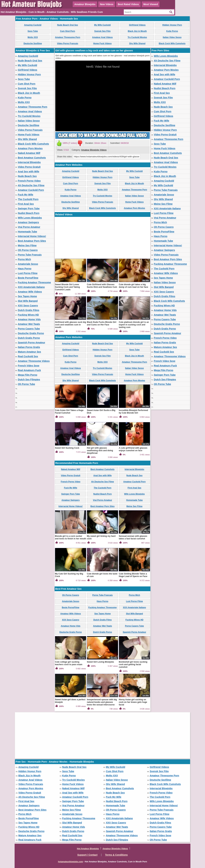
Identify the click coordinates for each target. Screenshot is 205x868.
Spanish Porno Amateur (32, 343)
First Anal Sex (26, 204)
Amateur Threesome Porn (68, 37)
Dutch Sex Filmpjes (29, 379)
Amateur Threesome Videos (34, 361)
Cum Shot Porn (68, 31)
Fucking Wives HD (28, 315)
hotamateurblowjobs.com (70, 862)
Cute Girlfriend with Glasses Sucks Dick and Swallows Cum (102, 286)
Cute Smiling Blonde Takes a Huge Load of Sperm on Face (133, 575)
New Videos (107, 4)
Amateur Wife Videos (30, 292)
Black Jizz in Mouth (137, 31)
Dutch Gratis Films (29, 310)
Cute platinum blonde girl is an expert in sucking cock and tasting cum (134, 325)
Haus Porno (25, 269)
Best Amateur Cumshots (32, 158)
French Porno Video (29, 181)
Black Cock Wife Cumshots (172, 43)
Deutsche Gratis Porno (31, 333)
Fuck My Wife (25, 195)
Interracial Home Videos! (32, 236)
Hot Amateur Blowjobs (88, 849)
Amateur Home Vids (29, 319)
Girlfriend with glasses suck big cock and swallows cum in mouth (70, 325)
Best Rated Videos (128, 4)
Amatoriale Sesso (28, 264)
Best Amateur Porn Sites (32, 241)
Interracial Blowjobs (29, 162)
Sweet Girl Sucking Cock (67, 448)
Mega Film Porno (28, 375)
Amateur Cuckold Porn (31, 190)
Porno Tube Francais (30, 255)
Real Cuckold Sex (28, 356)
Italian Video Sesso (172, 37)
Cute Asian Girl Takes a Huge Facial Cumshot (69, 412)
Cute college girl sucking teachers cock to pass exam (69, 663)
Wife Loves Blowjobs (30, 218)
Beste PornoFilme (28, 278)
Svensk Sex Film (102, 31)
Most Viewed (151, 4)
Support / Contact (87, 855)
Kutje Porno (172, 31)
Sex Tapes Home (27, 296)
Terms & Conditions (116, 855)
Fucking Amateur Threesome (34, 282)
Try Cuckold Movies (137, 37)
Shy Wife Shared (137, 43)
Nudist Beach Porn (29, 213)
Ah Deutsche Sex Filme (31, 185)
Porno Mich (24, 259)
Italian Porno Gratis (29, 347)
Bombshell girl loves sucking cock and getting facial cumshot (133, 664)
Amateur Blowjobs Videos (94, 150)
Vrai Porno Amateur (29, 227)
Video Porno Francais (68, 43)
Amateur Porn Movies (30, 148)
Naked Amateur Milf (29, 153)
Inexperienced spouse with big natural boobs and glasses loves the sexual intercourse (102, 702)
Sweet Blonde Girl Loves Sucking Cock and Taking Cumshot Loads (67, 287)
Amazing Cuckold (33, 25)
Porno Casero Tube (29, 329)
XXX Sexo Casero (28, 306)
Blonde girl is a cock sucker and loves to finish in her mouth (70, 537)
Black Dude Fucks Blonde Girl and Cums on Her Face (102, 323)
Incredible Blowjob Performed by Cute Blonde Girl (133, 412)
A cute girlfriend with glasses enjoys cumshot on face (133, 449)
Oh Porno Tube (26, 384)
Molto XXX (33, 37)
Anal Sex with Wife (29, 172)
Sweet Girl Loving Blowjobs (100, 662)
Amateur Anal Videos (102, 37)
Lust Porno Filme (28, 273)
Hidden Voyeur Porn (172, 25)
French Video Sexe (29, 366)
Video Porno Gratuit (29, 167)
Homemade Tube (27, 232)
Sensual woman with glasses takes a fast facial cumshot (133, 537)
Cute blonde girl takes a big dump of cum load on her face (133, 286)
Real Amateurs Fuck (29, 370)
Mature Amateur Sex (29, 352)
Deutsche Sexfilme (33, 43)
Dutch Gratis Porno (29, 338)
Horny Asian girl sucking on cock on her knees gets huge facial (133, 702)
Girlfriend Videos (137, 25)
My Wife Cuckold (103, 25)
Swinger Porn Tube (29, 208)
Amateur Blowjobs (85, 4)
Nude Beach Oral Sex (68, 25)
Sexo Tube (33, 31)
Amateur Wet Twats (29, 324)
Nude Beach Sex (27, 176)
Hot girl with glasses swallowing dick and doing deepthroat (100, 451)
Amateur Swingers (28, 222)
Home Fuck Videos (102, 43)
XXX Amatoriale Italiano (31, 287)
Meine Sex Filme (27, 245)
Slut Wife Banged (28, 301)
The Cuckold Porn (28, 199)
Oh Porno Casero (28, 250)
